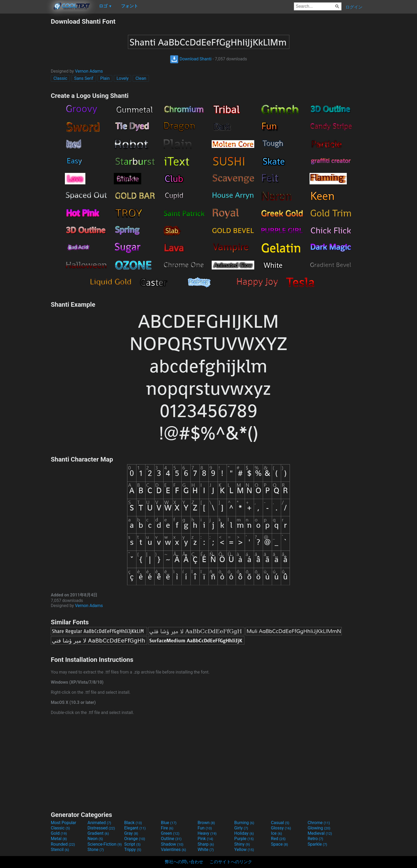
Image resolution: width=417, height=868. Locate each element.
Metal (59, 839)
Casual (280, 823)
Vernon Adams (89, 71)
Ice (276, 833)
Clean (141, 78)
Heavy (207, 833)
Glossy (281, 828)
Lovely (122, 78)
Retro (315, 839)
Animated (99, 823)
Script (132, 844)
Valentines (174, 850)
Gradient (98, 833)
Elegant (135, 828)
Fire (167, 828)
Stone (96, 850)
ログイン (354, 7)
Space (280, 844)
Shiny (242, 844)
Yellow (244, 850)
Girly (241, 828)
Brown (206, 823)
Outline (171, 839)
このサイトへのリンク (231, 862)
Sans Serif (84, 78)
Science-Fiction (105, 844)
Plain (105, 78)
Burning (244, 823)
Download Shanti (191, 59)
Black (133, 823)
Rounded (63, 844)
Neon (95, 839)
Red (278, 839)
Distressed (101, 828)
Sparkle (317, 844)
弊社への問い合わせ (184, 862)
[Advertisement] (25, 97)
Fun (205, 828)
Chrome (319, 823)
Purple (244, 839)
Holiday (244, 833)
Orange (135, 839)
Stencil (60, 850)
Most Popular (64, 823)
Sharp (206, 844)
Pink (205, 839)
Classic (60, 78)
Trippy (133, 850)
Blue (169, 823)
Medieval (320, 833)
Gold (59, 833)
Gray (131, 833)
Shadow (172, 844)
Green (170, 833)
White (206, 850)
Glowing (319, 828)
